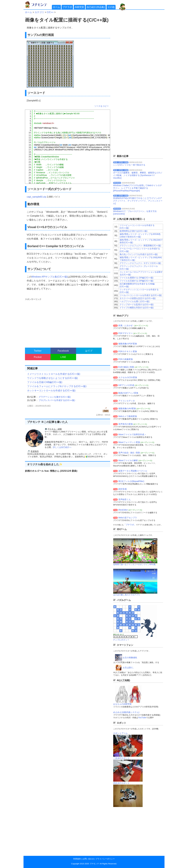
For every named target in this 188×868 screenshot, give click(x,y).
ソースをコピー (101, 106)
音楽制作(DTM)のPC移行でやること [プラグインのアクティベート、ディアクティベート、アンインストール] (138, 201)
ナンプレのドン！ (121, 640)
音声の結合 (124, 453)
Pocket (38, 357)
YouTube (142, 718)
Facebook (63, 351)
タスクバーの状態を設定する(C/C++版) (138, 298)
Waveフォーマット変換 (129, 442)
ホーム (56, 7)
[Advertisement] (67, 322)
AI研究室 (79, 7)
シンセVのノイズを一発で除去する (129, 165)
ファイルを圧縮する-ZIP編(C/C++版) (136, 281)
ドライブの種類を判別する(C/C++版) (137, 308)
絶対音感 (122, 489)
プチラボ (67, 7)
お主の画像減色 (130, 658)
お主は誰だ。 (129, 668)
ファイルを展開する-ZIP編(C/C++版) (136, 278)
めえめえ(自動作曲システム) (126, 712)
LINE (63, 357)
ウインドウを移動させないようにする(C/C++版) (53, 378)
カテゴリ (39, 12)
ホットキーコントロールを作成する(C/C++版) (51, 391)
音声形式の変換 (126, 424)
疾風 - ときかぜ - (126, 325)
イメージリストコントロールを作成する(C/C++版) (54, 374)
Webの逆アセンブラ (128, 518)
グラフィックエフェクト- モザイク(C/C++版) (140, 263)
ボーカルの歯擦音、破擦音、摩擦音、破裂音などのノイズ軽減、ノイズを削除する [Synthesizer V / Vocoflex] (138, 175)
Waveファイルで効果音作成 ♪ (132, 434)
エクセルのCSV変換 (128, 377)
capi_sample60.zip (36, 197)
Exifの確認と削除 (126, 367)
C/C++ (50, 12)
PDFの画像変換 (126, 359)
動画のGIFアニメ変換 (128, 393)
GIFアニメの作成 (126, 385)
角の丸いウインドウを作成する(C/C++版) (139, 254)
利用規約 (77, 859)
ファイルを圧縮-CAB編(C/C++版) (45, 382)
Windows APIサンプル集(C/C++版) (50, 277)
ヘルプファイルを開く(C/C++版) (135, 301)
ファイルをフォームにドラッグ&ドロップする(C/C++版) (57, 386)
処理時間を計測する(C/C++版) (134, 231)
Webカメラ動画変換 (128, 416)
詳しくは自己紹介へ (62, 447)
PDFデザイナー (126, 333)
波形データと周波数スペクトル (133, 471)
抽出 (132, 453)
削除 (138, 453)
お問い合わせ (88, 859)
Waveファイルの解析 (128, 460)
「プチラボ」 (130, 525)
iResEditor (123, 510)
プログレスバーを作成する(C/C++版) (57, 400)
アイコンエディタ (127, 401)
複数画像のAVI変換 (127, 408)
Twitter (38, 351)
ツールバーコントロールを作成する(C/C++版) (141, 295)
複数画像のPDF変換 (128, 344)
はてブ (89, 351)
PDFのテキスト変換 (128, 351)
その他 (111, 7)
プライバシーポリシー (105, 859)
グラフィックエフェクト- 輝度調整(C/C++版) (140, 246)
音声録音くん (125, 499)
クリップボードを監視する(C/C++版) (137, 304)
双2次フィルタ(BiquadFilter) (131, 481)
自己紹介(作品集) (96, 7)
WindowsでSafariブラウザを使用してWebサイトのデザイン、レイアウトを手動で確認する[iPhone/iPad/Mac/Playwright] (137, 188)
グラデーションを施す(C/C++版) (55, 397)
